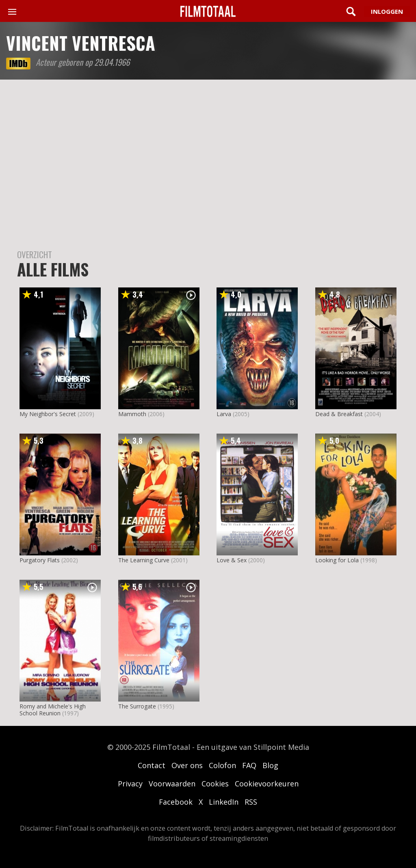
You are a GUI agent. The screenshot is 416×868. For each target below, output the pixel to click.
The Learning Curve (144, 560)
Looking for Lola (337, 560)
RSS (251, 802)
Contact (152, 765)
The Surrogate (137, 706)
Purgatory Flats (40, 560)
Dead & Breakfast (339, 414)
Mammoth (132, 414)
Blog (270, 765)
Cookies (215, 784)
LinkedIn (224, 802)
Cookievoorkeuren (267, 784)
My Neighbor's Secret (48, 414)
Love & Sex (232, 560)
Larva (224, 414)
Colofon (222, 765)
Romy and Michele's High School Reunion (53, 710)
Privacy (130, 784)
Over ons (187, 765)
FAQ (249, 765)
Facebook (176, 802)
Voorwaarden (172, 784)
